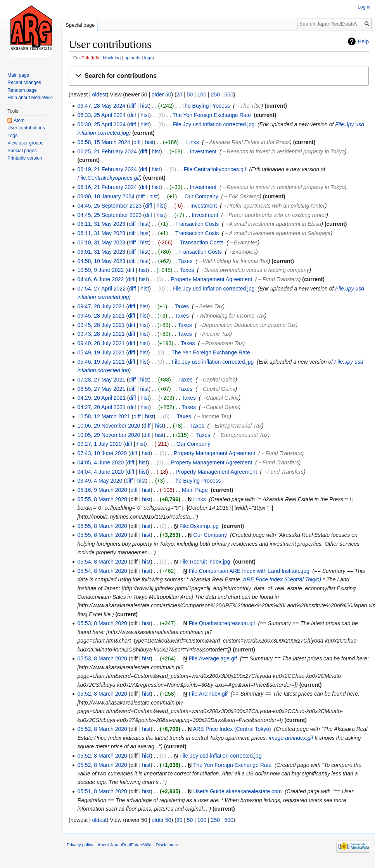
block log (112, 58)
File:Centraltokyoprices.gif (215, 169)
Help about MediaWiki (30, 98)
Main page (18, 75)
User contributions (26, 128)
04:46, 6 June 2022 (100, 279)
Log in (364, 7)
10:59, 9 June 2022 (100, 270)
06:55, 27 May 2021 (101, 389)
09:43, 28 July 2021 (101, 334)
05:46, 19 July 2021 (101, 362)
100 (202, 95)
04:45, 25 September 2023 (109, 206)
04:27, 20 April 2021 (101, 407)
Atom (19, 120)
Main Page (195, 490)
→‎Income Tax (213, 334)
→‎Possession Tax (221, 343)
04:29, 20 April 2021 (101, 398)
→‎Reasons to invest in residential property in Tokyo (283, 151)
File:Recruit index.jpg (205, 562)
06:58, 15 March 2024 (104, 142)
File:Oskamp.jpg (199, 526)
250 (215, 95)
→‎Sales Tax (208, 306)
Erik (85, 58)
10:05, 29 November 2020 (109, 435)
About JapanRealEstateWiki (125, 845)
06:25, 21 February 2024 (107, 151)
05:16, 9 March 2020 (102, 490)
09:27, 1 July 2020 (99, 444)
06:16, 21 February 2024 (107, 187)
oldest (99, 95)
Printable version (25, 158)
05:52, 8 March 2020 (102, 694)
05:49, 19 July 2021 (101, 352)
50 (190, 95)
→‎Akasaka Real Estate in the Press (247, 142)
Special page (80, 25)
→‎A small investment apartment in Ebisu (273, 224)
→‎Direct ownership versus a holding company (254, 270)
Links (193, 142)
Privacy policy (80, 845)
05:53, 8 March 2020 (102, 623)
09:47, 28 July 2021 (101, 306)
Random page (22, 90)
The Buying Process (206, 106)
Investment (203, 151)
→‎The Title (248, 106)
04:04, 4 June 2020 (100, 472)
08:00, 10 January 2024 (106, 196)
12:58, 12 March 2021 (104, 416)
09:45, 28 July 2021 (101, 316)
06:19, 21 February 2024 (107, 169)
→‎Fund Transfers (278, 279)
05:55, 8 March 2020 (102, 499)
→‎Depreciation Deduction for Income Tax (246, 325)
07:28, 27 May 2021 (101, 380)
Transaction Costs (197, 224)
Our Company (201, 196)
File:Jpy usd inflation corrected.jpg (214, 124)
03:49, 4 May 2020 (100, 481)
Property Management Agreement (211, 279)
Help (363, 41)
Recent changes (24, 83)
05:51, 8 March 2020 (102, 791)
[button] (219, 76)
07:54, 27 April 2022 (101, 289)
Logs (12, 136)
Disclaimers (167, 845)
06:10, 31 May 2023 (101, 242)
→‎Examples (243, 242)
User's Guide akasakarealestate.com (237, 791)
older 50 (162, 95)
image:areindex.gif (291, 738)
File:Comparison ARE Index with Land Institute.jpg (249, 571)
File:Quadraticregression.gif (222, 623)
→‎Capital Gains (216, 380)
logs (149, 58)
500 (229, 95)
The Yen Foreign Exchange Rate (212, 115)
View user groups (25, 143)
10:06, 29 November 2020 (109, 426)
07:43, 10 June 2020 (102, 453)
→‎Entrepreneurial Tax (235, 426)
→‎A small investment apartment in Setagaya (277, 233)
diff (132, 106)
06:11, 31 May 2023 (101, 224)
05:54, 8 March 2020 (102, 562)
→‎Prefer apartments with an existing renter (273, 206)
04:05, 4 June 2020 (100, 462)
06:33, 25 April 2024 (101, 115)
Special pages (22, 151)
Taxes (186, 261)
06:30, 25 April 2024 (101, 124)
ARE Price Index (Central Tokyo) (282, 579)
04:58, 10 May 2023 (101, 261)
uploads (132, 58)
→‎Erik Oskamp (241, 196)
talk (95, 58)
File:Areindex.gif (208, 694)
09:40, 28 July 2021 (101, 343)
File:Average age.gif (213, 658)
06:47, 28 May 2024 (101, 106)
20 (180, 95)
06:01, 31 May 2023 (101, 252)
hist (145, 106)
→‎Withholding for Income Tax (233, 261)
